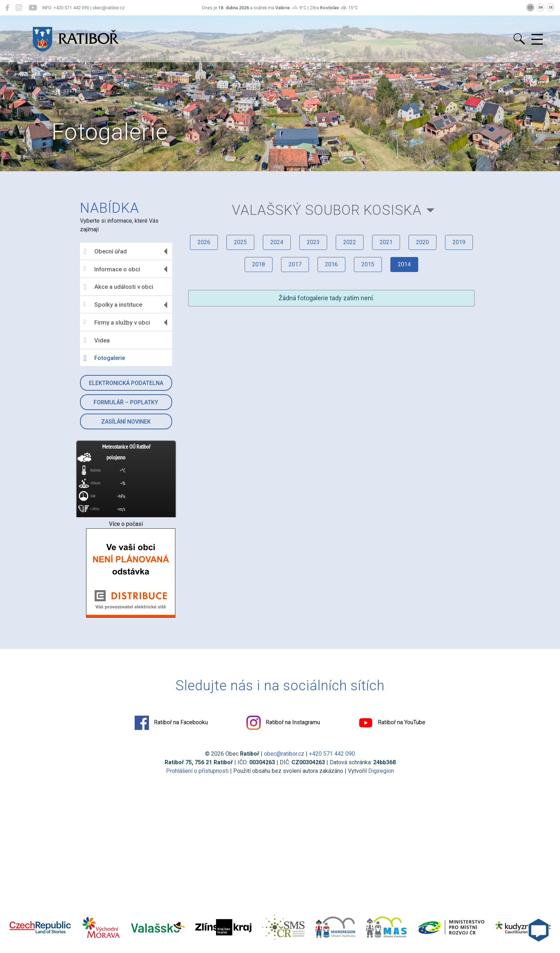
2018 (259, 264)
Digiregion (381, 771)
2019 (459, 242)
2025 (240, 242)
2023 (313, 242)
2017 (295, 264)
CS (530, 8)
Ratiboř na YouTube (392, 723)
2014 (404, 264)
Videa (97, 340)
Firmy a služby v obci (117, 322)
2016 (331, 264)
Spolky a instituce (113, 305)
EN (541, 8)
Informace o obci (112, 269)
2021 (386, 242)
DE (551, 8)
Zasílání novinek (126, 422)
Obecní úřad (105, 252)
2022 (350, 242)
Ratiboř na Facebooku (171, 723)
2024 (277, 242)
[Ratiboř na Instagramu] (19, 8)
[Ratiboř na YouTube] (33, 8)
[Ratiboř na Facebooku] (7, 8)
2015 (368, 264)
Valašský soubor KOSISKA (327, 210)
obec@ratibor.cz (284, 754)
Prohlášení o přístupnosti (197, 771)
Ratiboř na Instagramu (283, 723)
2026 (204, 242)
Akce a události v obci (118, 287)
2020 (422, 242)
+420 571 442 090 (332, 754)
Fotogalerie (104, 358)
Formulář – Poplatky (126, 402)
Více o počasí (126, 524)
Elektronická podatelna (126, 383)
